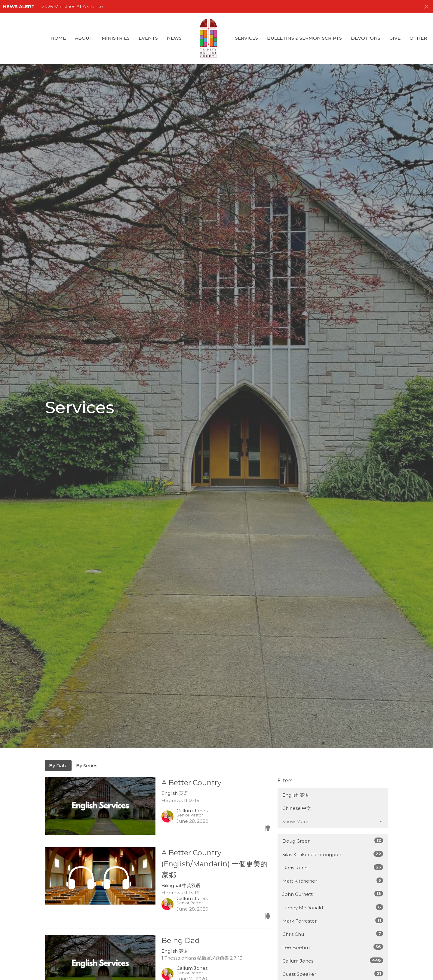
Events (148, 38)
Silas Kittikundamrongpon (333, 854)
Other (418, 38)
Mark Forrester (333, 921)
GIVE (395, 38)
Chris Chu (333, 934)
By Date (58, 766)
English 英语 (296, 795)
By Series (87, 766)
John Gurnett (333, 894)
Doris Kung (333, 867)
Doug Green (333, 841)
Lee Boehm (333, 947)
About (84, 38)
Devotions (366, 38)
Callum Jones (333, 961)
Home (58, 38)
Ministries (116, 38)
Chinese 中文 (297, 808)
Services (247, 38)
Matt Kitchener (333, 881)
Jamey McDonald (333, 907)
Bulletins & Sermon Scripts (304, 38)
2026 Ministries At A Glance (72, 6)
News (174, 38)
